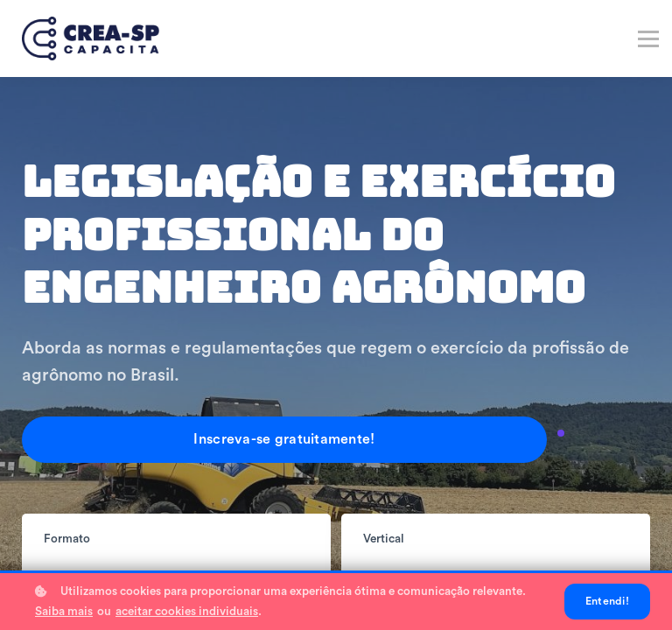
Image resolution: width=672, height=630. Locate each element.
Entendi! (607, 601)
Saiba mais (64, 612)
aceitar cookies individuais (187, 612)
